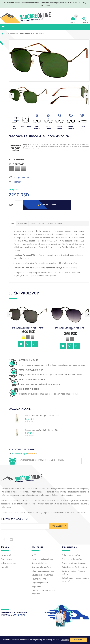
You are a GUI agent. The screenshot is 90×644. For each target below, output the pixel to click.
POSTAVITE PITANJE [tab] (55, 224)
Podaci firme (6, 559)
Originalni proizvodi (40, 583)
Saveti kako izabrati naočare (74, 563)
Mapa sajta (36, 587)
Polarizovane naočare (71, 555)
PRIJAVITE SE (59, 526)
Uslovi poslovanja (9, 563)
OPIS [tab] (12, 224)
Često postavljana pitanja (42, 559)
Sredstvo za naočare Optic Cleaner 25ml (42, 430)
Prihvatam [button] (78, 640)
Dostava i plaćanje (39, 563)
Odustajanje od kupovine (42, 575)
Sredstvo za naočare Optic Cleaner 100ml (43, 415)
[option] (28, 95)
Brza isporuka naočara (41, 567)
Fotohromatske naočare (72, 559)
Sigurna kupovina (39, 579)
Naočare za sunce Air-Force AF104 (28, 328)
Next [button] (86, 95)
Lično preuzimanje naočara (43, 571)
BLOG (34, 555)
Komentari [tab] (22, 224)
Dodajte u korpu (47, 205)
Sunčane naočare (12, 34)
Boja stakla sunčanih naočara (74, 567)
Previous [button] (11, 95)
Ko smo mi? (6, 555)
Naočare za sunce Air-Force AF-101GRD (70, 329)
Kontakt (4, 567)
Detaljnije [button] (65, 640)
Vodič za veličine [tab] (37, 224)
